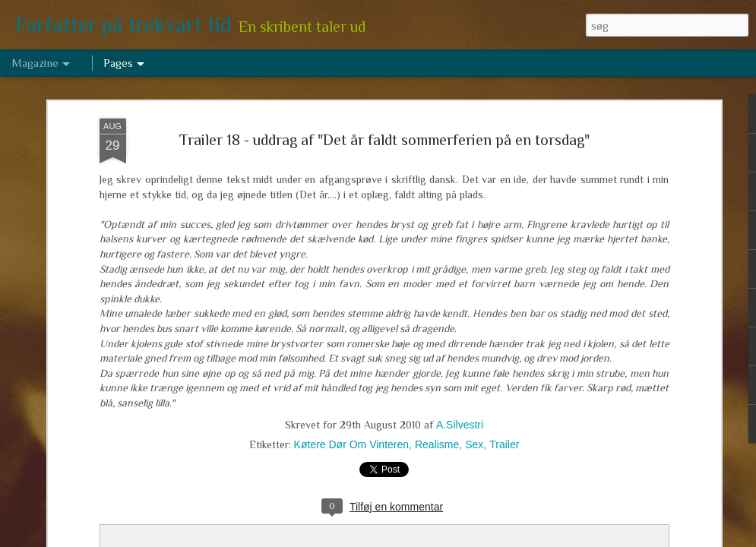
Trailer (504, 444)
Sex (474, 444)
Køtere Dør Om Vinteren (351, 444)
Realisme (437, 444)
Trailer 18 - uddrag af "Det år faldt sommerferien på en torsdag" (384, 140)
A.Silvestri (460, 425)
